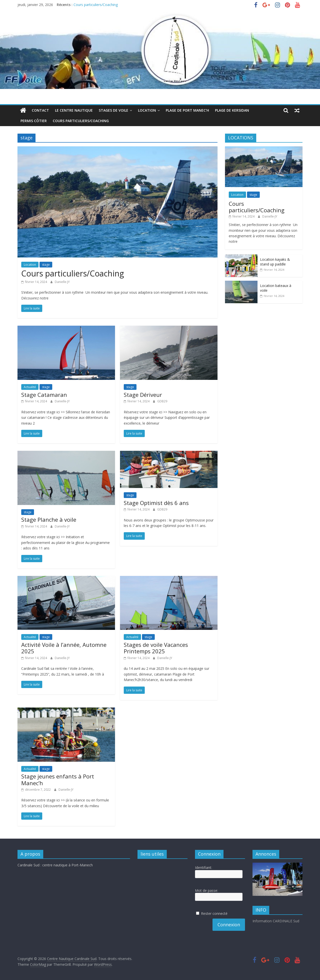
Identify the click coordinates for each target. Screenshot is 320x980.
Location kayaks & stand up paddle (275, 262)
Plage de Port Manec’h (187, 110)
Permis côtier (34, 121)
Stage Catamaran (44, 395)
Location (147, 110)
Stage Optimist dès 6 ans (156, 503)
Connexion (229, 925)
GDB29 (162, 401)
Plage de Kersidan (232, 110)
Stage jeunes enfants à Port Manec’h (58, 779)
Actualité (30, 387)
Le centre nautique (74, 110)
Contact (40, 110)
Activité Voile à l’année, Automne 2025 (64, 648)
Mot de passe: (206, 890)
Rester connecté (214, 913)
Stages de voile (113, 110)
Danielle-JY (62, 282)
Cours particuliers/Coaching (96, 5)
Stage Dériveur (143, 395)
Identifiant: (203, 867)
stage (46, 265)
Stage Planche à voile (49, 519)
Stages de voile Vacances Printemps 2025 (156, 648)
